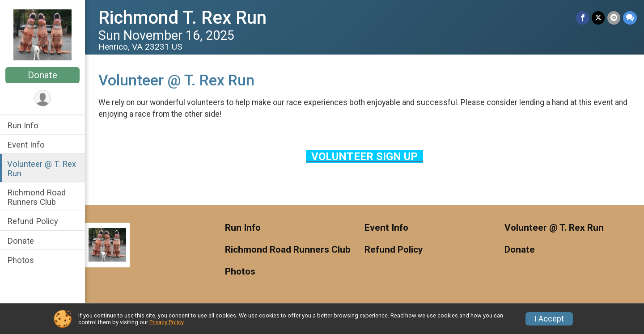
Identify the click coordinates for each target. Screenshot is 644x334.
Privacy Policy (166, 322)
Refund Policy (33, 221)
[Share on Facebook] (583, 18)
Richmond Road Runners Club (36, 197)
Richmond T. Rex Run (182, 18)
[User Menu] (43, 98)
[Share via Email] (614, 18)
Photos (21, 260)
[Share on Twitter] (598, 18)
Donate (42, 75)
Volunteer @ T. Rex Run (42, 169)
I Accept (549, 319)
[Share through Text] (630, 18)
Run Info (23, 125)
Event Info (26, 145)
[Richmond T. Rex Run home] (42, 34)
